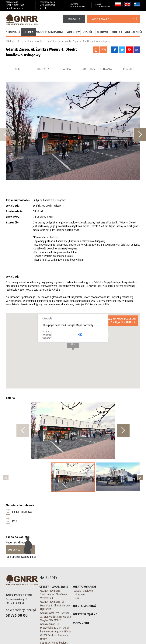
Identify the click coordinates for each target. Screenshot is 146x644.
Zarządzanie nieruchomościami (19, 5)
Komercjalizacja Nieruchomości (53, 5)
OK (80, 335)
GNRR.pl (10, 41)
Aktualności (133, 32)
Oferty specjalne (35, 41)
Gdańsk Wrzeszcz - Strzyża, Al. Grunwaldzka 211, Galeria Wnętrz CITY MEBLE (56, 616)
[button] (73, 344)
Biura (77, 598)
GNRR (22, 20)
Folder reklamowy (22, 512)
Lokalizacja (42, 69)
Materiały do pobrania (97, 69)
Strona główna (13, 32)
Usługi (58, 32)
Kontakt (118, 32)
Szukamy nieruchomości (77, 5)
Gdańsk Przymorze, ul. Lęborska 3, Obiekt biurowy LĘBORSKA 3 (55, 605)
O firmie (103, 32)
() (74, 19)
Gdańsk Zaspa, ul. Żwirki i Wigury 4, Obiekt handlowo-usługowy (79, 41)
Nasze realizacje (43, 32)
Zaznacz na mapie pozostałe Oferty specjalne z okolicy (119, 320)
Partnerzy (73, 32)
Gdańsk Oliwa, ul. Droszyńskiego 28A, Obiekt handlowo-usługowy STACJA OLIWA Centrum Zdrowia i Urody (56, 631)
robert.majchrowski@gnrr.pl (21, 557)
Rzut (15, 521)
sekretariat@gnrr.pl (21, 610)
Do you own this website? (47, 335)
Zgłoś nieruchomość (103, 5)
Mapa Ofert (81, 623)
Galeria (66, 69)
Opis (17, 69)
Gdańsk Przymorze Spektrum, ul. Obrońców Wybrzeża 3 (54, 594)
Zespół (88, 32)
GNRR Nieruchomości (22, 580)
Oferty (28, 32)
